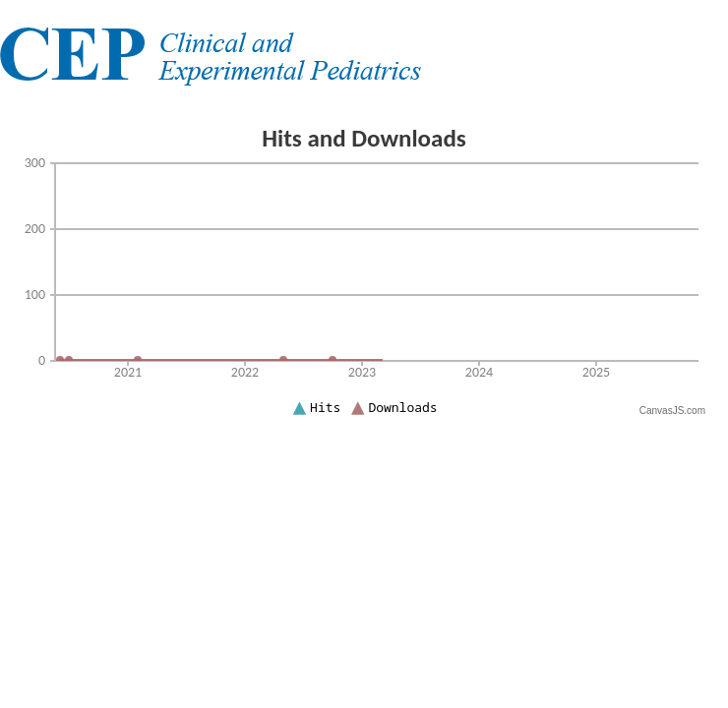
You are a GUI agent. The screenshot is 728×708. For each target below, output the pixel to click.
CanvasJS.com (672, 411)
